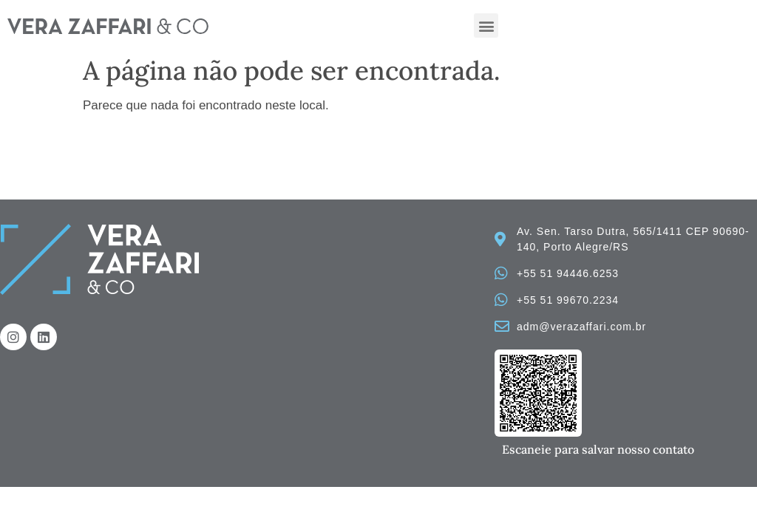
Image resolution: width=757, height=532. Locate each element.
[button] (486, 25)
